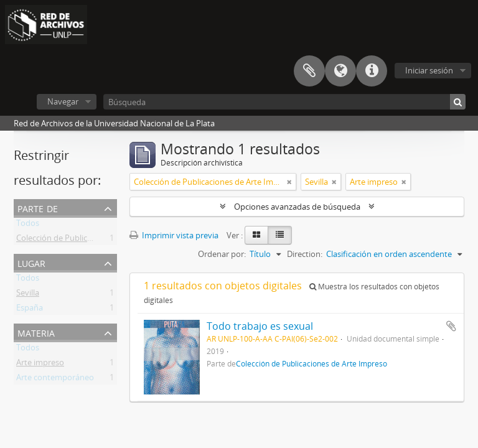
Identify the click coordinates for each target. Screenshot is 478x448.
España (30, 310)
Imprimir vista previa (174, 235)
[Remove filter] (289, 182)
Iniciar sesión (429, 70)
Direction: (305, 254)
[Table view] (280, 235)
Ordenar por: (222, 254)
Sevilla (28, 295)
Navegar (63, 101)
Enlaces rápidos (372, 71)
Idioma (340, 71)
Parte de (38, 208)
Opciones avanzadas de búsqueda (297, 207)
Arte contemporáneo (55, 380)
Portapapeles (309, 71)
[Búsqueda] (284, 102)
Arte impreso (40, 365)
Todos (28, 225)
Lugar (31, 262)
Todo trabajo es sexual (260, 326)
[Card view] (256, 235)
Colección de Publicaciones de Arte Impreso (96, 240)
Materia (36, 332)
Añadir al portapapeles (451, 326)
